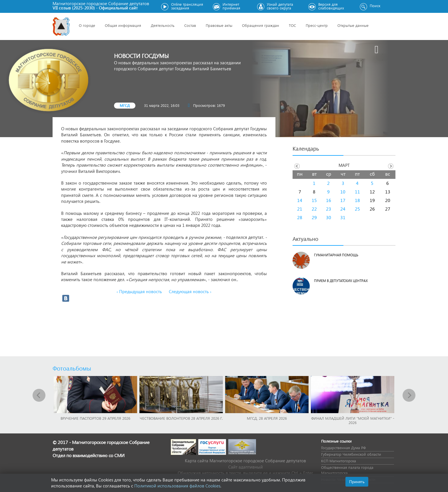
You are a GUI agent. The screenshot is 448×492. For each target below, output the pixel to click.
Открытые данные (353, 25)
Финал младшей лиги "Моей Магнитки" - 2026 (353, 420)
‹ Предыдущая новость (139, 291)
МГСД (125, 105)
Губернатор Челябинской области (351, 454)
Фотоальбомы (72, 368)
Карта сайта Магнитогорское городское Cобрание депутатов (245, 461)
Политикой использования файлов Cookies (177, 486)
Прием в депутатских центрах (341, 281)
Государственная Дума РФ (343, 448)
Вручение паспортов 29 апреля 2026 (95, 418)
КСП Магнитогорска (339, 461)
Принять (357, 482)
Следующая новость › (190, 291)
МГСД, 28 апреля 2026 (267, 418)
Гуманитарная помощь (336, 255)
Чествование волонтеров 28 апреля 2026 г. (181, 418)
